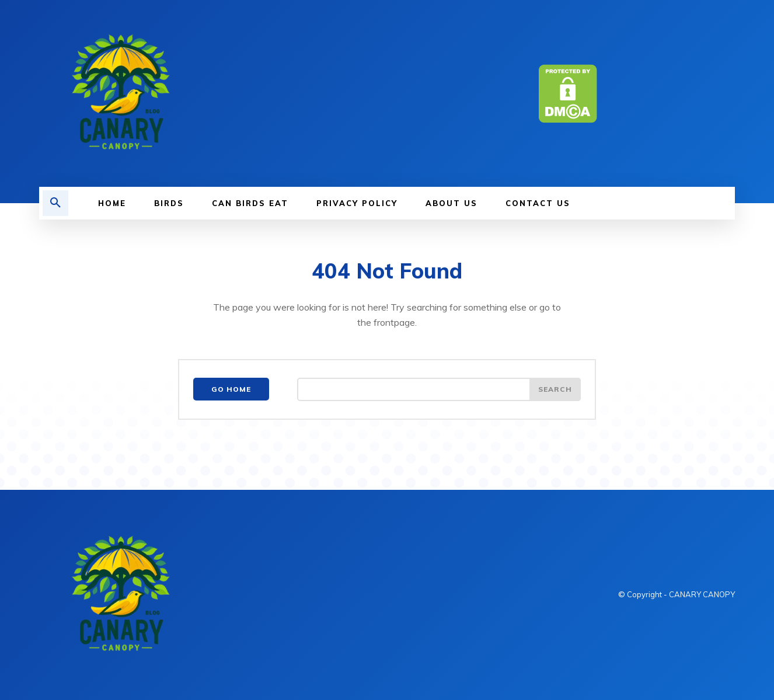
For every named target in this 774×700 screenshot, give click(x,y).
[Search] (555, 389)
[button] (55, 203)
